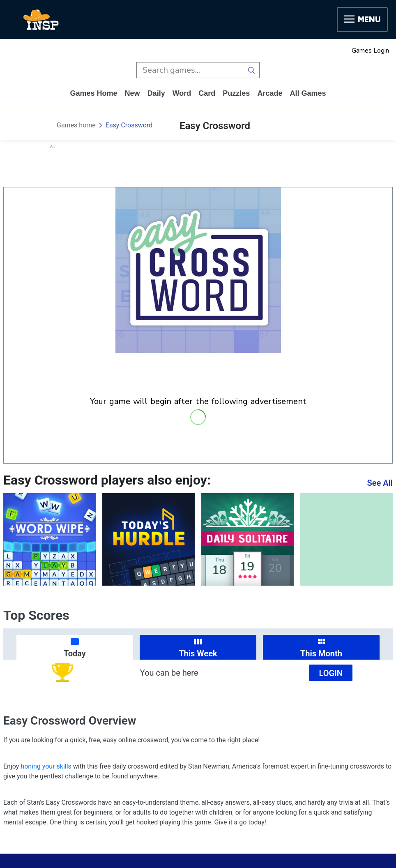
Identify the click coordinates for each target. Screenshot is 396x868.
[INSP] (41, 20)
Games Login (370, 51)
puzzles (236, 93)
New (132, 93)
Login (331, 673)
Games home (94, 93)
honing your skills (46, 766)
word (182, 93)
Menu (362, 20)
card (207, 93)
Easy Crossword (129, 125)
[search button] (252, 70)
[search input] (190, 70)
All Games (308, 93)
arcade (270, 93)
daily (156, 93)
